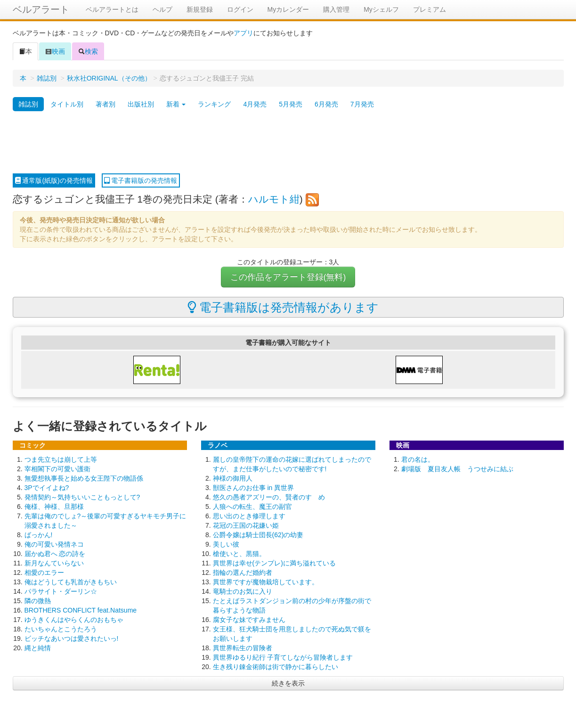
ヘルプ (162, 9)
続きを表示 (288, 683)
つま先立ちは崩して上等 (61, 459)
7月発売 (362, 104)
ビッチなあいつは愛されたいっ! (72, 638)
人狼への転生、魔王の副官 (252, 507)
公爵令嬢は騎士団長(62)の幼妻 (258, 535)
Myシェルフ (381, 9)
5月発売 (291, 104)
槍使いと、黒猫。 (239, 554)
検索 (88, 51)
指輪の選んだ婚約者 (243, 573)
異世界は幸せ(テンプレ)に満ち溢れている (274, 563)
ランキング (214, 104)
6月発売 (326, 104)
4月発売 (255, 104)
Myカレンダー (288, 9)
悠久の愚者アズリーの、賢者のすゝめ (269, 497)
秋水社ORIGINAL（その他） (109, 78)
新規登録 (200, 9)
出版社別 (141, 104)
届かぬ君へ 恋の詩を (55, 554)
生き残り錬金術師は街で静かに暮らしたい (276, 667)
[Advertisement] (288, 143)
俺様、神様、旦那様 (54, 507)
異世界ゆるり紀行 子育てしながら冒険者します (283, 657)
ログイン (240, 9)
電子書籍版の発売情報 (141, 180)
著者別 (105, 104)
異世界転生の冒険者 (243, 648)
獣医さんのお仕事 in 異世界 (254, 488)
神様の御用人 (233, 478)
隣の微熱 (38, 601)
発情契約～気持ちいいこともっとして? (82, 497)
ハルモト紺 (274, 199)
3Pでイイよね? (47, 488)
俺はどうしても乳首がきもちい (71, 582)
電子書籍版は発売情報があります (283, 307)
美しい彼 (226, 544)
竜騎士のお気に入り (243, 591)
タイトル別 (67, 104)
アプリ (243, 33)
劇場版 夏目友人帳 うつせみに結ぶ (457, 469)
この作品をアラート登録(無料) (288, 277)
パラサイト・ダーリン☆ (61, 591)
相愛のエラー (44, 573)
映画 (55, 51)
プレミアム (430, 9)
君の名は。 (418, 459)
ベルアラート (41, 9)
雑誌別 (47, 78)
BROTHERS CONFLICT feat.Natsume (81, 610)
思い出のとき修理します (249, 516)
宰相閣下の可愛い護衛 (57, 469)
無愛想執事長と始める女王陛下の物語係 (84, 478)
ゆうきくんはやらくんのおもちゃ (74, 620)
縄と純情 (38, 648)
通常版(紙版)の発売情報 (54, 180)
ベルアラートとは (112, 9)
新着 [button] (176, 104)
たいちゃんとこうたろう (61, 629)
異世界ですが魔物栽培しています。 (266, 582)
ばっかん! (39, 535)
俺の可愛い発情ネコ (54, 544)
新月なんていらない (54, 563)
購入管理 (336, 9)
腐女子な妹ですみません (249, 620)
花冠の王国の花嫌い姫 (246, 525)
